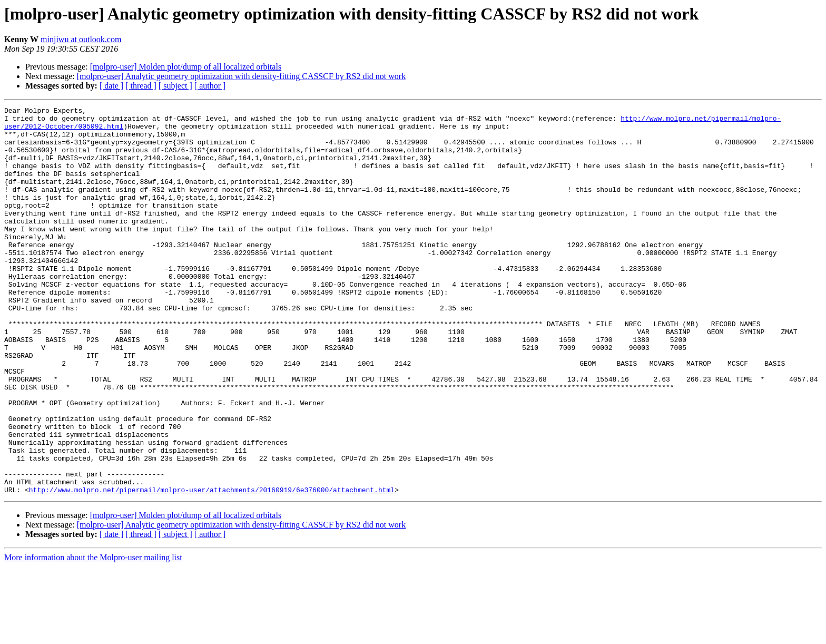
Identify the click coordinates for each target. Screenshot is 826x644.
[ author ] (210, 86)
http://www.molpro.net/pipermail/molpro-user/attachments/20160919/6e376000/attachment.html (212, 567)
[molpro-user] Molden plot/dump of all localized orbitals (186, 67)
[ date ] (111, 86)
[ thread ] (141, 86)
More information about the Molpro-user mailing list (93, 635)
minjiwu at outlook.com (81, 39)
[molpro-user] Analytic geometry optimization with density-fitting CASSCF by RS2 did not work (241, 76)
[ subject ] (175, 86)
